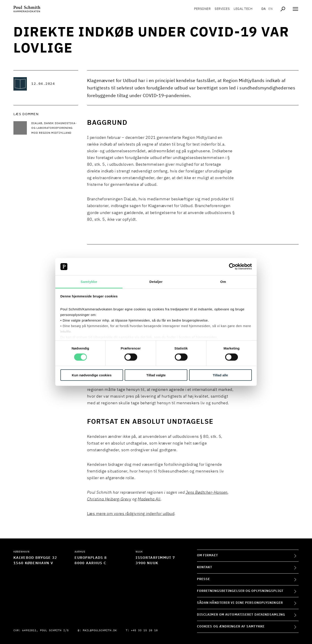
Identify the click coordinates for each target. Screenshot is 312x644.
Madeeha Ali (149, 499)
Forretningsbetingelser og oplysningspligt (240, 591)
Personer (202, 9)
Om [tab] (223, 282)
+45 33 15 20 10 (144, 631)
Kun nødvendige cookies (92, 375)
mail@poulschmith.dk (100, 631)
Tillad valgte (156, 375)
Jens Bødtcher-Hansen (207, 493)
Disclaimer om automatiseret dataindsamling (241, 615)
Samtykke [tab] (89, 282)
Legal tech (243, 9)
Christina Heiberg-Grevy (109, 499)
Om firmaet (207, 555)
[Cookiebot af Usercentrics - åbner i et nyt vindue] (232, 267)
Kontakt (205, 567)
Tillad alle (220, 375)
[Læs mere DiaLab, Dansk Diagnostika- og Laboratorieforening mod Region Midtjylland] (55, 128)
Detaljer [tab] (156, 282)
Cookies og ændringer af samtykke (231, 627)
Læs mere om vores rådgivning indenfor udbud (131, 514)
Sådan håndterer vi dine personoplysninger (240, 603)
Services (222, 9)
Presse (204, 579)
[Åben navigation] (295, 9)
